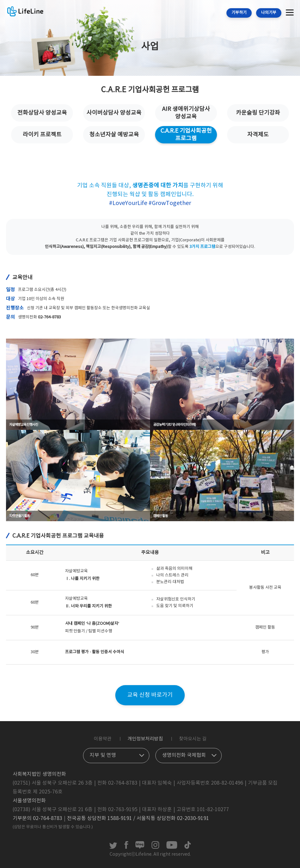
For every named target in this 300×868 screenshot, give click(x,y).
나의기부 (269, 13)
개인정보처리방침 (145, 739)
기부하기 (239, 13)
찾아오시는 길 (193, 739)
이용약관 (103, 739)
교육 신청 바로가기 (150, 695)
